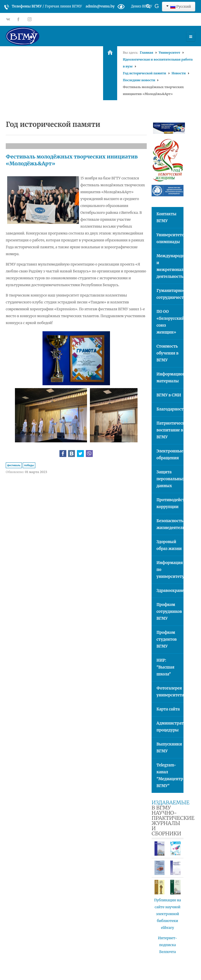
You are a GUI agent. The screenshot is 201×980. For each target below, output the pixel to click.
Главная (147, 53)
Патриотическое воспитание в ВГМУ (170, 430)
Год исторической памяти (145, 73)
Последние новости (139, 80)
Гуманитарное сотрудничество (170, 294)
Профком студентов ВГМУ (167, 639)
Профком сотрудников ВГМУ (169, 612)
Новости (179, 73)
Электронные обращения (170, 455)
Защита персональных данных (170, 479)
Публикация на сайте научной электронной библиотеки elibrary (168, 914)
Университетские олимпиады (170, 238)
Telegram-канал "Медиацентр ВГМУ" (170, 775)
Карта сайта (168, 709)
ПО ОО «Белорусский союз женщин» (170, 322)
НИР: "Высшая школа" (165, 667)
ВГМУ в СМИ (169, 395)
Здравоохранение (170, 591)
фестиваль (14, 465)
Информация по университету (170, 570)
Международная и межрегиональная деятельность (170, 266)
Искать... (138, 2)
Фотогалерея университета (170, 692)
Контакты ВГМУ (166, 217)
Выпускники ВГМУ (169, 748)
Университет (170, 53)
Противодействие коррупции (170, 503)
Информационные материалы (170, 378)
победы (29, 465)
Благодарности (170, 409)
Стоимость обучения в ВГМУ (168, 353)
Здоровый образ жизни (169, 545)
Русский (179, 6)
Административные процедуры (170, 727)
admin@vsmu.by (100, 6)
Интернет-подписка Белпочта (168, 945)
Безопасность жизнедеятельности (170, 524)
